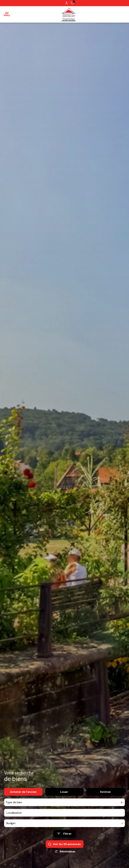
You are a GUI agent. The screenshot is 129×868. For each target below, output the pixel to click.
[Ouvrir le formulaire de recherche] (64, 834)
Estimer (106, 792)
